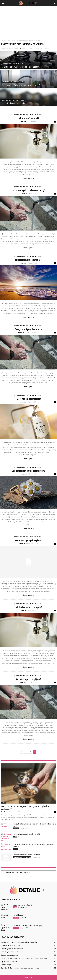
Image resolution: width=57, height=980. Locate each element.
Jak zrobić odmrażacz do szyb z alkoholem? (27, 855)
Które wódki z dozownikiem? (29, 399)
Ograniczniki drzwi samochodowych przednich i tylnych (20, 968)
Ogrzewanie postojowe (9, 961)
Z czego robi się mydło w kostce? (29, 329)
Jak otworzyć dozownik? (29, 118)
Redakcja (24, 121)
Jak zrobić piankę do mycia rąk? (29, 260)
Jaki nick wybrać (19, 915)
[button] (54, 3)
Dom (15, 837)
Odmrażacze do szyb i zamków (22, 857)
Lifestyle (16, 918)
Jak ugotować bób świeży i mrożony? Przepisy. (28, 926)
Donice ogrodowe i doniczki (11, 952)
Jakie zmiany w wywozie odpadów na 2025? (27, 834)
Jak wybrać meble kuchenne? (23, 905)
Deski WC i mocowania (43, 48)
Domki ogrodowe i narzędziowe (12, 949)
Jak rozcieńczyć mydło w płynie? (28, 540)
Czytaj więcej (29, 178)
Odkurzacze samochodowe (10, 945)
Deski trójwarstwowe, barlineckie (25, 48)
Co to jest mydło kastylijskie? (29, 679)
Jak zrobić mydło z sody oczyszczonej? (29, 190)
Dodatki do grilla (7, 965)
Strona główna (5, 41)
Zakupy (4, 803)
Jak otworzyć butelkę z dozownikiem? (29, 471)
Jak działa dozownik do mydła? (29, 607)
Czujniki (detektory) (7, 48)
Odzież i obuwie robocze (10, 955)
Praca (16, 849)
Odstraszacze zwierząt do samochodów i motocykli (19, 942)
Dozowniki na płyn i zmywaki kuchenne (13, 63)
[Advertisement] (28, 22)
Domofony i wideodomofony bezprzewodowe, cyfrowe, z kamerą (24, 958)
